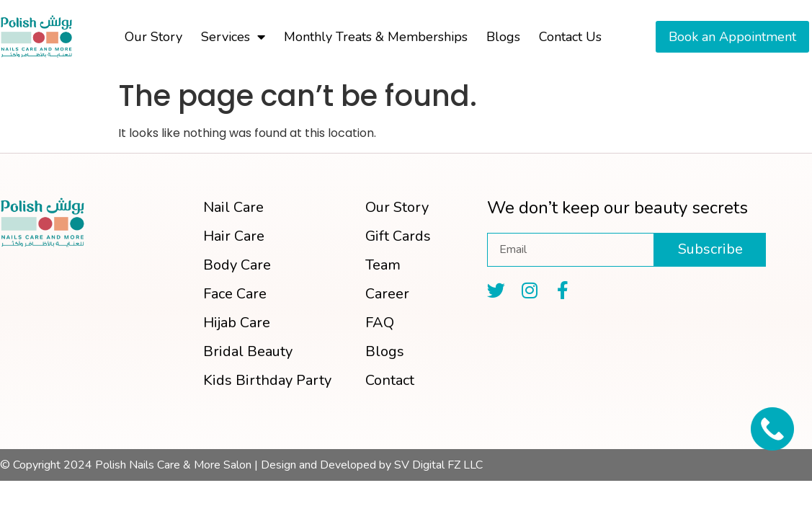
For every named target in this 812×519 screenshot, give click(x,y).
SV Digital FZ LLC (438, 465)
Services (233, 37)
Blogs (503, 37)
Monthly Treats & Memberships (376, 37)
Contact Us (570, 37)
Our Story (153, 37)
